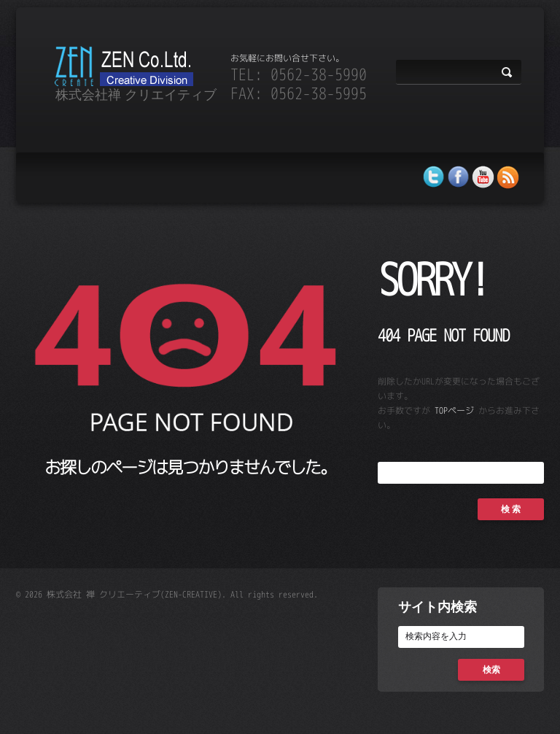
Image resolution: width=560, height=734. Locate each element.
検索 (491, 669)
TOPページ (454, 410)
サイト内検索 (437, 606)
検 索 (511, 509)
